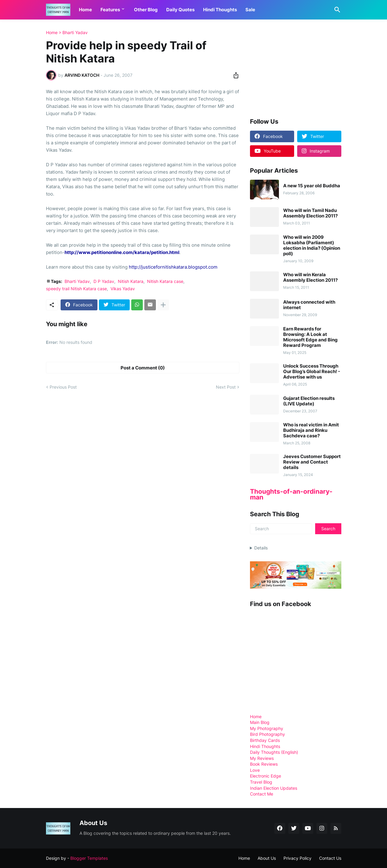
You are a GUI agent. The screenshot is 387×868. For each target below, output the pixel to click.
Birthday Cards (265, 740)
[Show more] (163, 305)
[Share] (234, 75)
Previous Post (63, 387)
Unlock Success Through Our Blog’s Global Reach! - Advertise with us (312, 372)
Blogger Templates (89, 858)
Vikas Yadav (123, 289)
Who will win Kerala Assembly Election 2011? (310, 277)
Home (85, 10)
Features (110, 10)
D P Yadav (104, 281)
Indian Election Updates (274, 788)
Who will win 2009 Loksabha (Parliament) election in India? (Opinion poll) (312, 245)
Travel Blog (261, 782)
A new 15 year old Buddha (312, 186)
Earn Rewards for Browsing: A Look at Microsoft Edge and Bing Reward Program (310, 337)
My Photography (267, 728)
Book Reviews (264, 764)
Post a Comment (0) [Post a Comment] (143, 368)
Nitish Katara (131, 281)
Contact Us (330, 858)
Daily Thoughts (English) (274, 752)
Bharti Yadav (75, 33)
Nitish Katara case (165, 281)
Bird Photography (267, 734)
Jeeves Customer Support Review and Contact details (312, 462)
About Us (267, 858)
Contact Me (262, 794)
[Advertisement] (296, 68)
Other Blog (146, 10)
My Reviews (262, 758)
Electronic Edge (266, 776)
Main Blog (260, 722)
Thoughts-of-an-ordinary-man (291, 494)
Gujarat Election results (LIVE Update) (309, 401)
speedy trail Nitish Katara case (76, 289)
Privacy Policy (297, 858)
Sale (250, 10)
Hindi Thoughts (220, 10)
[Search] (336, 10)
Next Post (226, 387)
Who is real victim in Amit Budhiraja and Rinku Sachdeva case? (311, 430)
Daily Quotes (180, 10)
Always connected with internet (309, 305)
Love (255, 770)
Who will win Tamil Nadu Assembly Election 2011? (310, 213)
